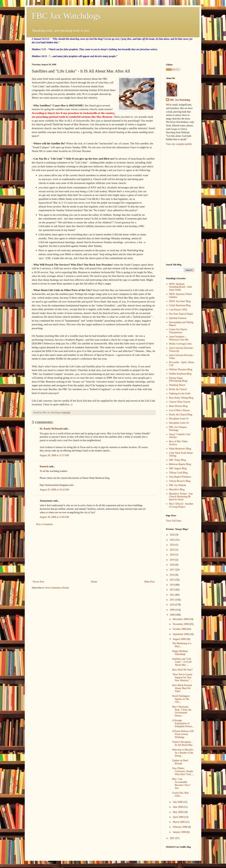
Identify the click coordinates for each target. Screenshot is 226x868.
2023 (173, 550)
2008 (173, 615)
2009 (173, 610)
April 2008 (178, 817)
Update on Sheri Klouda (180, 762)
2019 (173, 560)
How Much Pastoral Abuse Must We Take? (182, 688)
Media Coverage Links (180, 344)
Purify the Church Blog (181, 415)
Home (94, 582)
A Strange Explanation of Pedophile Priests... (183, 723)
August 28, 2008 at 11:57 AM (54, 455)
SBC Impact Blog (178, 468)
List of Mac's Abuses (179, 410)
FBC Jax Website (178, 485)
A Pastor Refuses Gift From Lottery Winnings (183, 734)
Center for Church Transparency (178, 331)
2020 (173, 555)
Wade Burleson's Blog (180, 449)
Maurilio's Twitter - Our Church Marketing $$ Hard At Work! (181, 497)
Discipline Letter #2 (179, 423)
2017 (173, 570)
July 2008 (178, 802)
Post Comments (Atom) (57, 588)
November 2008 (181, 624)
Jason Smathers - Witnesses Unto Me (179, 338)
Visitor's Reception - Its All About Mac (182, 743)
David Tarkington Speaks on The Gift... (181, 699)
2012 (173, 595)
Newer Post (38, 582)
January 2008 (180, 832)
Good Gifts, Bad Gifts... (180, 794)
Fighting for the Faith (180, 394)
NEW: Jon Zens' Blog (180, 301)
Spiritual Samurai (178, 318)
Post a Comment (44, 524)
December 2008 (181, 619)
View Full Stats (174, 521)
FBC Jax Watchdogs (66, 16)
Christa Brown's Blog (180, 481)
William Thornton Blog (181, 370)
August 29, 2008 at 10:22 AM (54, 490)
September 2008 (181, 634)
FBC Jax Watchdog (180, 100)
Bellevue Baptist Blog (180, 464)
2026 (173, 535)
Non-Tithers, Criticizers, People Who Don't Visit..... (183, 771)
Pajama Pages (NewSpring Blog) (178, 379)
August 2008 (179, 639)
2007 (173, 838)
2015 (173, 580)
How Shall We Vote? (182, 670)
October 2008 (180, 629)
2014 (173, 585)
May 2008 (178, 812)
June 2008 (178, 807)
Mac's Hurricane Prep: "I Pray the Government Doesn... (182, 711)
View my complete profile (179, 144)
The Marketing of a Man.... (182, 645)
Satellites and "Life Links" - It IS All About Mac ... (182, 662)
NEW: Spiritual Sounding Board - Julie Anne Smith (181, 287)
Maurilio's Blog (177, 489)
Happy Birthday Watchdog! (180, 653)
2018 (173, 565)
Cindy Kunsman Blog (180, 305)
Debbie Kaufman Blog (180, 374)
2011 (173, 600)
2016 (173, 575)
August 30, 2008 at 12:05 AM (54, 517)
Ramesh (44, 467)
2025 (173, 540)
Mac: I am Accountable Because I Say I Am (181, 783)
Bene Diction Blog (178, 406)
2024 (173, 545)
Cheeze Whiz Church (180, 402)
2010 (173, 605)
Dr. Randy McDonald (51, 429)
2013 (173, 590)
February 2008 (180, 827)
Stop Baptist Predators (180, 477)
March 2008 (179, 822)
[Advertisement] (94, 553)
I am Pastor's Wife (178, 310)
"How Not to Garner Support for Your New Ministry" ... (182, 677)
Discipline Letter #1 (179, 419)
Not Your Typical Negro (181, 314)
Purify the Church (178, 389)
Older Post (149, 582)
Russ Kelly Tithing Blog (181, 398)
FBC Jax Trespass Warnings (178, 429)
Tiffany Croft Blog (178, 473)
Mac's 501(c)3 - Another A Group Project (181, 505)
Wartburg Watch (177, 385)
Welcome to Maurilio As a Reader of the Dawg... (183, 753)
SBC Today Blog (178, 460)
